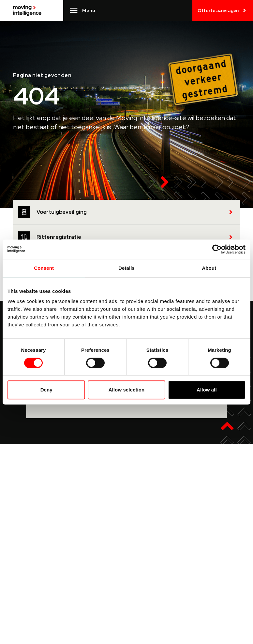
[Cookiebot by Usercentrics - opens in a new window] (217, 249)
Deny (46, 390)
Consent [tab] (44, 268)
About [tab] (209, 268)
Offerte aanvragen (223, 10)
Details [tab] (126, 268)
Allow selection (127, 390)
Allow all (207, 390)
